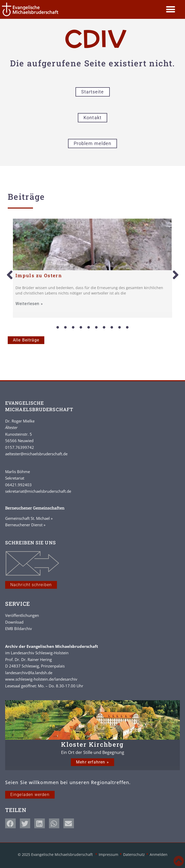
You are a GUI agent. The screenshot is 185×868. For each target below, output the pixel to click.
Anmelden (159, 854)
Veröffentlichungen (22, 615)
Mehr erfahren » (92, 762)
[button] (171, 9)
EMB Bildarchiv (19, 628)
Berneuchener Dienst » (25, 525)
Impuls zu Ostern (39, 275)
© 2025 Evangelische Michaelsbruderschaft (56, 854)
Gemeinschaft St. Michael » (29, 518)
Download (14, 622)
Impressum (108, 854)
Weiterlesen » (29, 304)
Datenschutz (134, 854)
